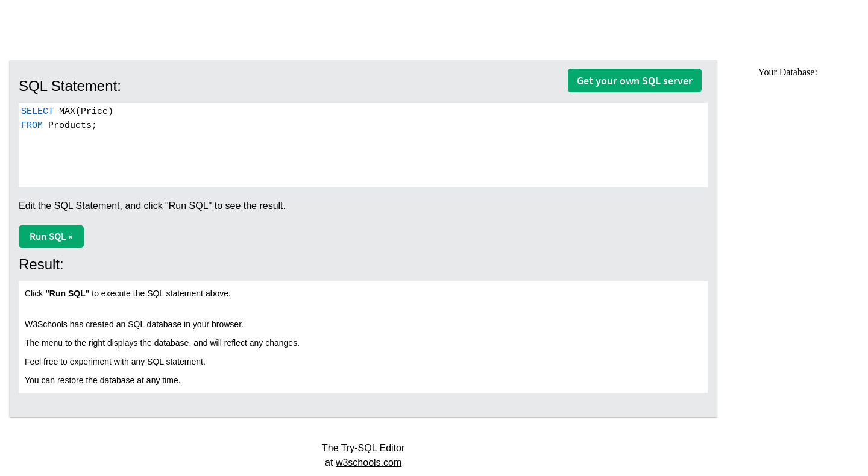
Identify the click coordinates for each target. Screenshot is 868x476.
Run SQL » (51, 236)
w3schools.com (369, 462)
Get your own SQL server (635, 80)
